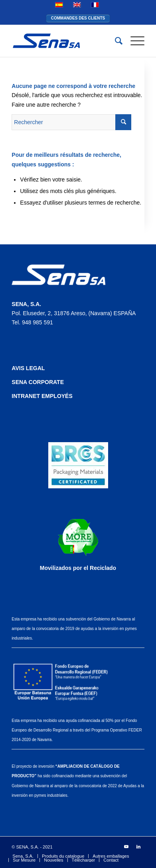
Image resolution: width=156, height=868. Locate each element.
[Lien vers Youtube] (126, 847)
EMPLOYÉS (57, 396)
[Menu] (133, 41)
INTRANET (27, 396)
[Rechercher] (115, 41)
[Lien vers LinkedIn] (138, 847)
